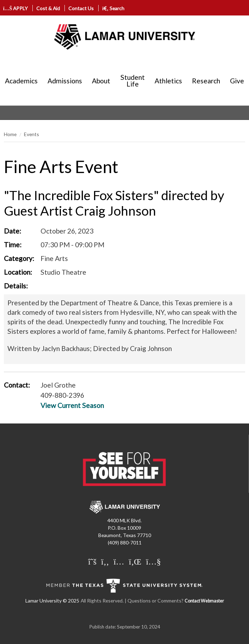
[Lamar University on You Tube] (153, 562)
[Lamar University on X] (92, 562)
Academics (21, 81)
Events (32, 134)
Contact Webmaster (204, 601)
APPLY (16, 8)
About (101, 81)
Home (10, 134)
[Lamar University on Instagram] (119, 562)
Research (206, 81)
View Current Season (72, 405)
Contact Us (81, 8)
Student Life (133, 81)
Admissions (65, 81)
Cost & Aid (48, 8)
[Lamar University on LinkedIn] (135, 562)
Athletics (168, 81)
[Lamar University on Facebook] (105, 562)
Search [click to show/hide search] (113, 8)
